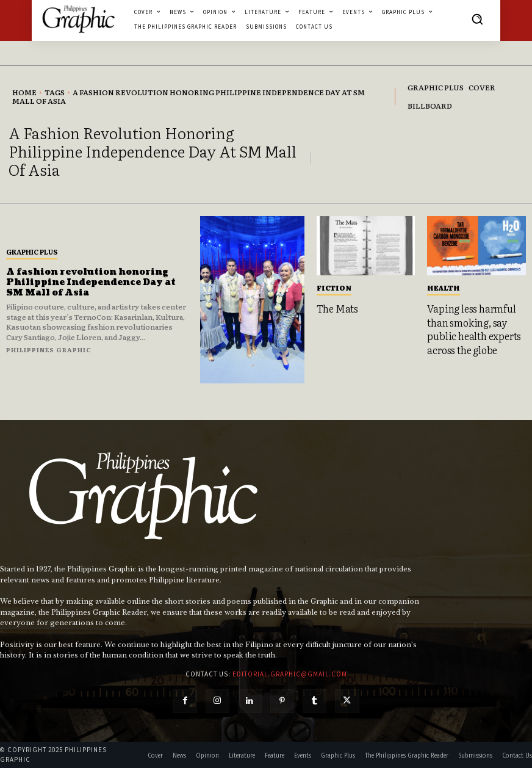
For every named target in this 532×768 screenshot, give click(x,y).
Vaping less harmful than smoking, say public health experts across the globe (474, 329)
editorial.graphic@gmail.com (290, 674)
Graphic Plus (32, 252)
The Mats (337, 308)
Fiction (334, 288)
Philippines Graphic (49, 350)
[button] (477, 19)
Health (444, 288)
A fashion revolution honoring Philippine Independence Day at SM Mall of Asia (91, 282)
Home (24, 92)
